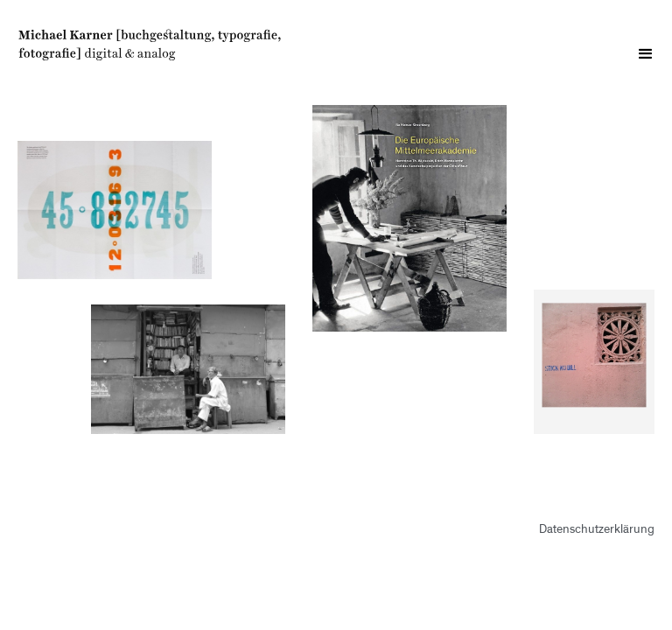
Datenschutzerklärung (597, 530)
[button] (646, 54)
